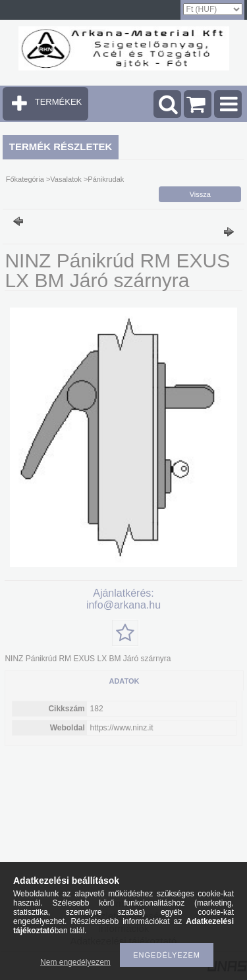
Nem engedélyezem (75, 962)
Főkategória (25, 179)
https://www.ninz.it (122, 728)
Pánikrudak (106, 179)
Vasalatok (66, 179)
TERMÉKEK (59, 102)
